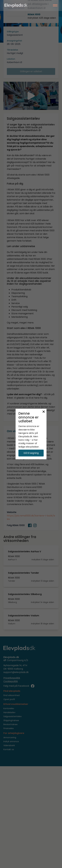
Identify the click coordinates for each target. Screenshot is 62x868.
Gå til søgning (31, 453)
